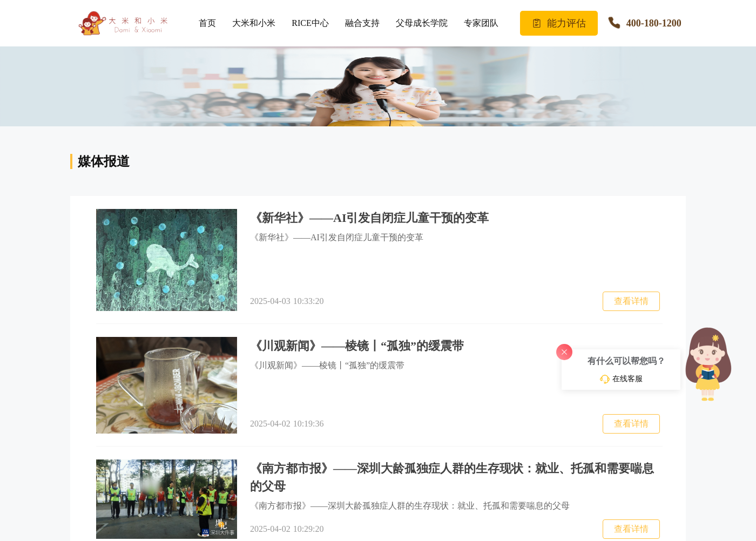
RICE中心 (310, 23)
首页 (207, 23)
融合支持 (362, 23)
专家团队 (481, 23)
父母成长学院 (422, 23)
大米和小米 (254, 23)
